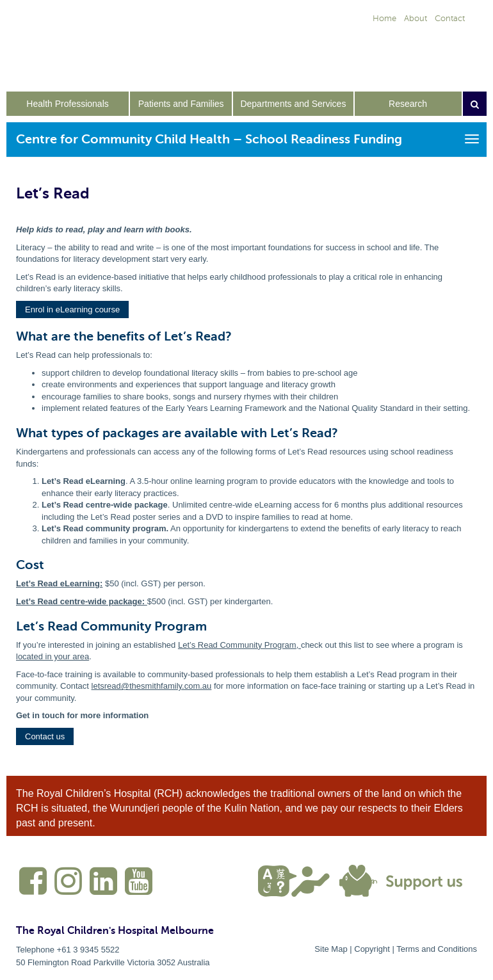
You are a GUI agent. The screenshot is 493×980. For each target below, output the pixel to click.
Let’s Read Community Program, (239, 645)
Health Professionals (67, 104)
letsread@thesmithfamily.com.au (152, 686)
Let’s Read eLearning (58, 583)
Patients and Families (181, 104)
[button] (72, 309)
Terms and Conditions (437, 949)
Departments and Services (293, 104)
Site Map (331, 949)
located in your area (53, 656)
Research (408, 104)
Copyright (372, 949)
